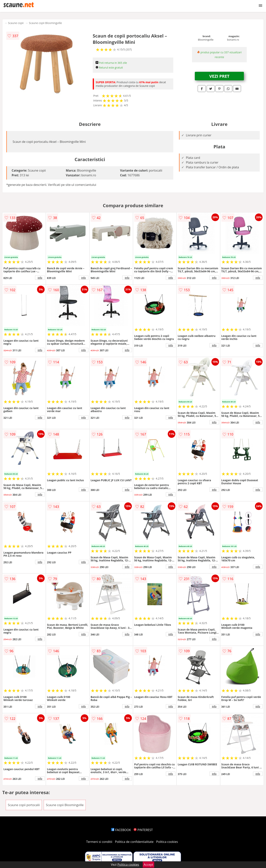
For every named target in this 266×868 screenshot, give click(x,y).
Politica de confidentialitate (134, 842)
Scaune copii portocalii (24, 805)
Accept (148, 865)
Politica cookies (167, 842)
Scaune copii (16, 23)
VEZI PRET (219, 76)
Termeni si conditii (99, 842)
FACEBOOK (121, 830)
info (40, 278)
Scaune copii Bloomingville (46, 23)
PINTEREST (143, 830)
